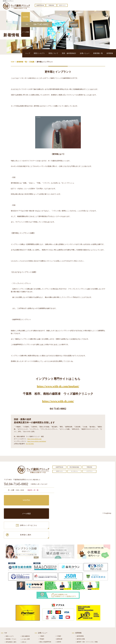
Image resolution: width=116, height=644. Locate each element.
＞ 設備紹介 (7, 622)
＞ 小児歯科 (58, 610)
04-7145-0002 (30, 444)
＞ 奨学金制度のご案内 (10, 616)
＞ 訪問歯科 (58, 630)
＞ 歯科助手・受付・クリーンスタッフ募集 (86, 616)
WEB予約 (16, 498)
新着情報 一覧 (22, 62)
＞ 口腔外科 (58, 616)
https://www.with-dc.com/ (58, 401)
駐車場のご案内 (42, 507)
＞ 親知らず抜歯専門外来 (45, 616)
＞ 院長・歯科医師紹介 (10, 619)
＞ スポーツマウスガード (45, 627)
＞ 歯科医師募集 (80, 610)
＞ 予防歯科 (41, 613)
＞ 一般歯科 (41, 610)
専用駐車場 (51, 5)
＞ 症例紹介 (23, 622)
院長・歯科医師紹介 (79, 53)
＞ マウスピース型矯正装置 (62, 627)
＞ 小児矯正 (58, 624)
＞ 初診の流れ (8, 625)
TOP (13, 62)
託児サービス (62, 5)
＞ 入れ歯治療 (42, 624)
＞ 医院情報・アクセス (10, 613)
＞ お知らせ (23, 616)
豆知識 (32, 62)
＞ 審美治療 (41, 622)
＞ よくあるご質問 (25, 613)
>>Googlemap (107, 513)
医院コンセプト (55, 53)
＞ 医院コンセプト (9, 610)
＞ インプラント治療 (60, 619)
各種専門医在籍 (40, 5)
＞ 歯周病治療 (59, 613)
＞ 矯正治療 (58, 622)
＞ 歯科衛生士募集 (80, 613)
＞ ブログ (23, 619)
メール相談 (42, 498)
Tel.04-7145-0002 (16, 484)
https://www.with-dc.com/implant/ (58, 386)
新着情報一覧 (102, 53)
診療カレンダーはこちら (18, 507)
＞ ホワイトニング (43, 619)
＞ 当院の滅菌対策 (25, 610)
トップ (46, 53)
